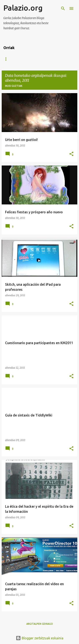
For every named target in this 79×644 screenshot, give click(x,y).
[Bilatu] (63, 8)
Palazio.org (23, 8)
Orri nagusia (13, 59)
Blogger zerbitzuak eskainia (40, 638)
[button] (71, 154)
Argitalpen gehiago (40, 624)
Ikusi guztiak (14, 86)
